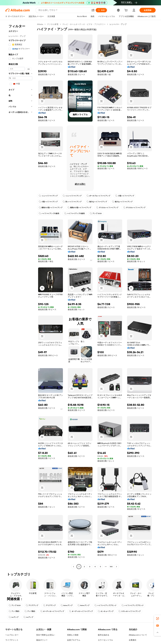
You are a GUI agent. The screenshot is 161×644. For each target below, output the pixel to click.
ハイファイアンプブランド (105, 605)
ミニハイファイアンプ (48, 196)
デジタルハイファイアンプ (107, 208)
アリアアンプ (32, 605)
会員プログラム (74, 640)
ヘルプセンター (12, 635)
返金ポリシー (42, 640)
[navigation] (20, 296)
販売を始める (104, 635)
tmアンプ (14, 617)
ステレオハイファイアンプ (129, 611)
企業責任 (133, 640)
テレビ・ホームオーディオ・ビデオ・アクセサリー (84, 24)
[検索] (101, 10)
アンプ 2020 (96, 213)
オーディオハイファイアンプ (52, 611)
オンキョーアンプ (106, 611)
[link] (158, 619)
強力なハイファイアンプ (97, 202)
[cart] (127, 11)
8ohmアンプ (67, 605)
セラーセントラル (105, 640)
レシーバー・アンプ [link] (118, 24)
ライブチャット (12, 640)
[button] (93, 10)
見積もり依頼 (73, 635)
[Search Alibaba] (64, 10)
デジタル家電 (53, 24)
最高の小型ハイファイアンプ (51, 208)
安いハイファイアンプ (72, 202)
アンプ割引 (14, 611)
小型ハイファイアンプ (125, 196)
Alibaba (40, 24)
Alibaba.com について (138, 635)
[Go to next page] (116, 567)
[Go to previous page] (74, 567)
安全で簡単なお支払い (46, 635)
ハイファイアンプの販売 (49, 213)
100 (111, 567)
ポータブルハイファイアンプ (98, 196)
